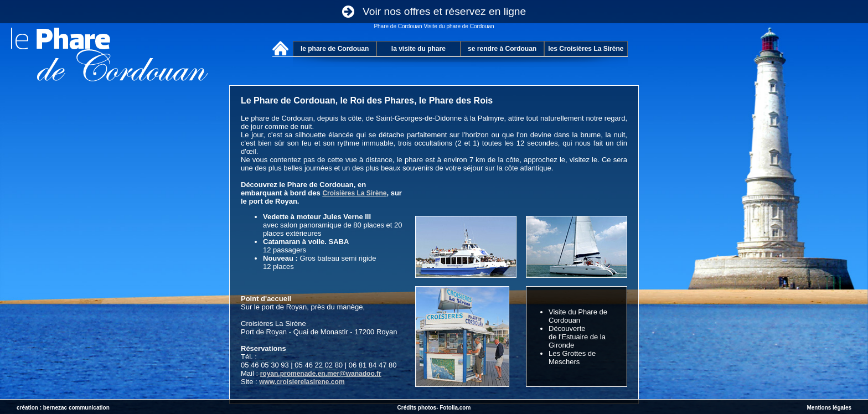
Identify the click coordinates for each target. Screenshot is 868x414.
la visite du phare (418, 49)
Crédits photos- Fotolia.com (434, 408)
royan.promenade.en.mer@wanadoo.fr (321, 374)
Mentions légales (829, 408)
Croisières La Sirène (354, 193)
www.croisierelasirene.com (302, 382)
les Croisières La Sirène (586, 49)
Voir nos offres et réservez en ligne (434, 11)
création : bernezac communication (63, 408)
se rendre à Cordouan (502, 49)
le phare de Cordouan (335, 49)
